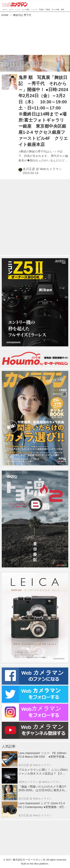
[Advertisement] (35, 35)
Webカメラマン (51, 169)
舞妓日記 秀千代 (26, 64)
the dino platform (39, 864)
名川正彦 (29, 169)
